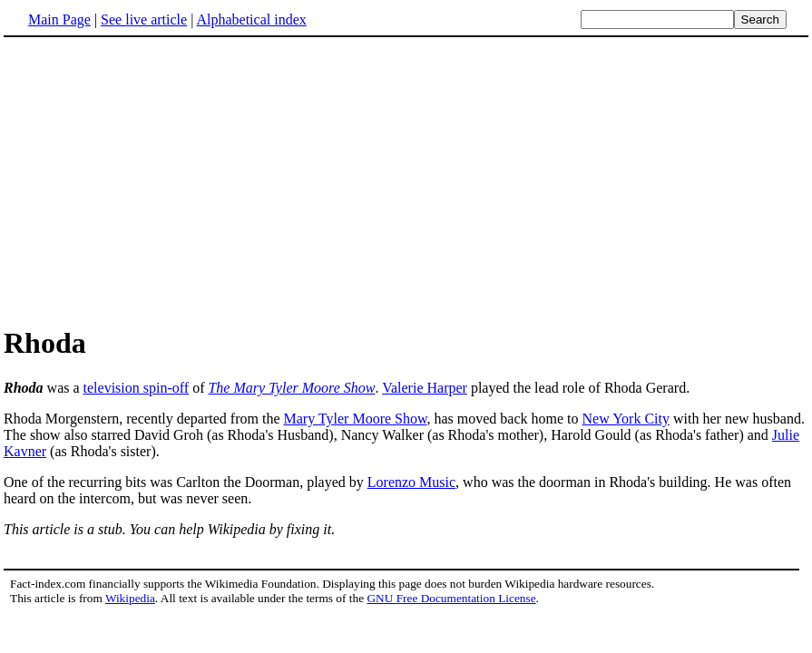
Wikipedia (130, 598)
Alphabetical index (251, 19)
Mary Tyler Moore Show (356, 419)
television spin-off (137, 388)
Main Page (59, 19)
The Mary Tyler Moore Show (291, 388)
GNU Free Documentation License (451, 598)
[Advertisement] (406, 180)
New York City (626, 419)
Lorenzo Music (411, 482)
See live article (144, 19)
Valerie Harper (425, 388)
